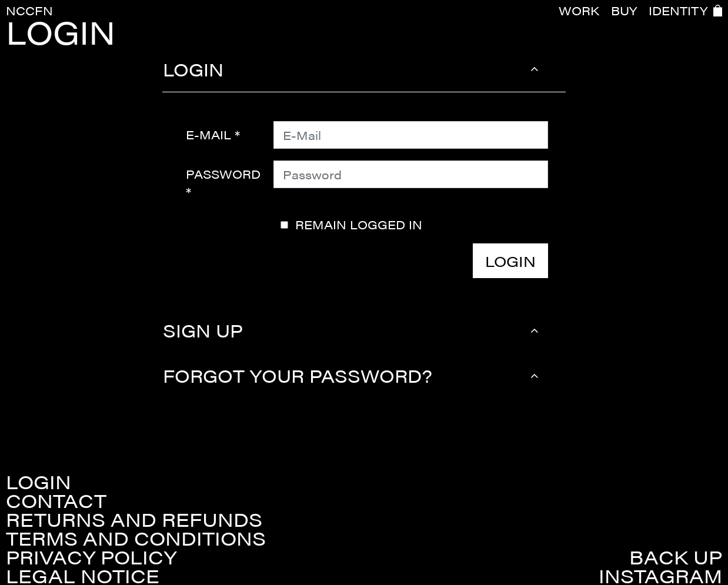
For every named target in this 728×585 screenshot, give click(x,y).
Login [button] (193, 69)
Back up (676, 557)
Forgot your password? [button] (298, 375)
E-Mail (208, 134)
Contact (56, 500)
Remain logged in (359, 225)
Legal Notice (83, 576)
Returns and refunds (134, 519)
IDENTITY (678, 11)
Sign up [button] (203, 330)
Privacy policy (91, 557)
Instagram (660, 576)
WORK (579, 11)
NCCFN (29, 10)
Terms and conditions (136, 538)
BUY (624, 11)
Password (223, 174)
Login (510, 261)
